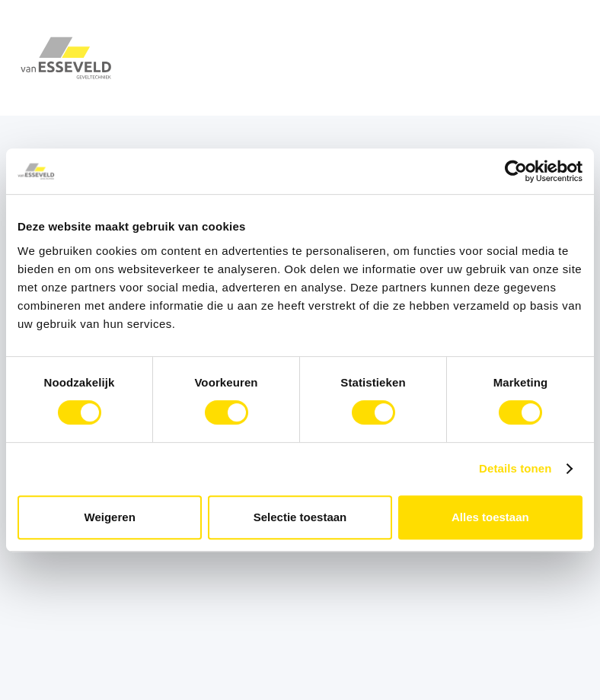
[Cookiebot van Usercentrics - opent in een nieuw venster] (516, 171)
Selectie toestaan (300, 517)
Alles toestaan (490, 517)
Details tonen (515, 468)
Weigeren (110, 517)
